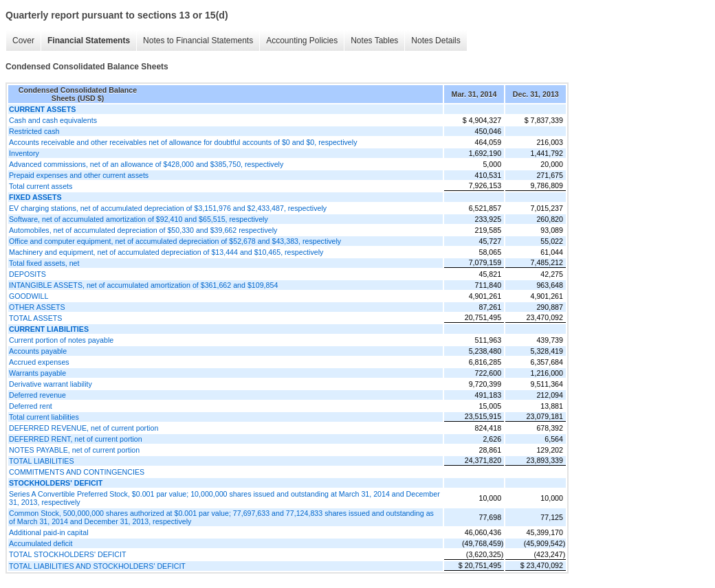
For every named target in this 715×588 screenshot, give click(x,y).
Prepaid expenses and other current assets (79, 175)
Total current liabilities (44, 417)
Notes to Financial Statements (198, 41)
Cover (23, 41)
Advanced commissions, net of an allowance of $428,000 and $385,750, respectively (146, 164)
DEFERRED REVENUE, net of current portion (84, 428)
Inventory (24, 153)
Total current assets (41, 186)
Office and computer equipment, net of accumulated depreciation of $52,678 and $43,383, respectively (175, 241)
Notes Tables (374, 41)
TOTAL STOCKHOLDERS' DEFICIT (67, 554)
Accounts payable (38, 351)
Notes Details (436, 41)
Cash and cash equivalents (53, 120)
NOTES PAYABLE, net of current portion (74, 450)
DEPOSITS (27, 274)
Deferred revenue (37, 395)
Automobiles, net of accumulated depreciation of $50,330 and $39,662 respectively (143, 230)
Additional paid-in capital (49, 532)
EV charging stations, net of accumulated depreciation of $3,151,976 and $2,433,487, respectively (168, 208)
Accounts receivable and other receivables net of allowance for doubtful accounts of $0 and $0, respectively (183, 142)
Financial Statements (89, 41)
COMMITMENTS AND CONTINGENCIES (77, 472)
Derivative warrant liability (51, 384)
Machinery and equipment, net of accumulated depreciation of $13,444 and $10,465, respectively (166, 252)
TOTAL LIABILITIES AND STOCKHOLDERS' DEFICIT (97, 566)
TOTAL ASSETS (35, 318)
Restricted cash (34, 131)
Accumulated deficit (41, 543)
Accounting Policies (302, 41)
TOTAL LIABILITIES (42, 461)
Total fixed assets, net (44, 263)
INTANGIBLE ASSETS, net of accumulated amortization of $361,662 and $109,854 (143, 285)
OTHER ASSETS (37, 307)
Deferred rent (31, 406)
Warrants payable (37, 373)
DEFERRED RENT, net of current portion (76, 439)
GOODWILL (29, 296)
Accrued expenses (39, 362)
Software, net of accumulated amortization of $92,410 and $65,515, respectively (139, 219)
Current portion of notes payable (61, 340)
